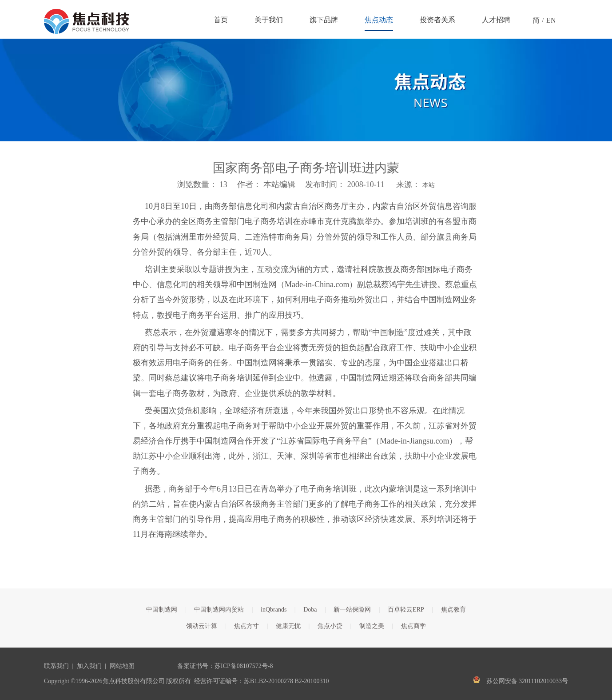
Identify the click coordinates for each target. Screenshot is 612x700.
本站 (429, 185)
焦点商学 (413, 626)
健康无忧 (288, 626)
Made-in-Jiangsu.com (414, 441)
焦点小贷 (330, 626)
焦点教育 (453, 610)
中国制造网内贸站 (219, 610)
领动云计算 (202, 626)
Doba (310, 610)
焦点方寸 (246, 626)
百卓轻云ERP (406, 610)
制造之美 (372, 626)
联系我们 (56, 666)
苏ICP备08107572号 (241, 666)
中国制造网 (162, 610)
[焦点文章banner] (306, 90)
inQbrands (274, 610)
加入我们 (89, 666)
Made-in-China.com (317, 284)
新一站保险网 (352, 610)
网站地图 (122, 666)
